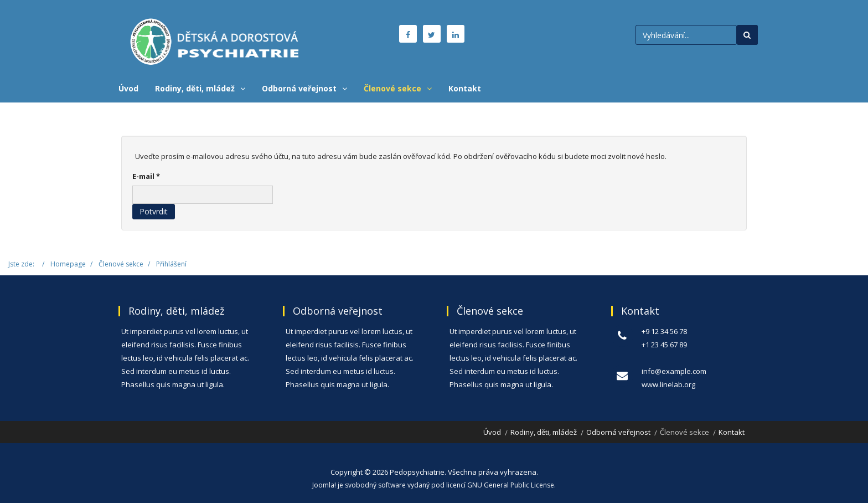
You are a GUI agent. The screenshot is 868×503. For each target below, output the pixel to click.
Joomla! (324, 485)
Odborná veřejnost (299, 88)
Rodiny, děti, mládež (195, 88)
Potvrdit (154, 211)
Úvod (128, 88)
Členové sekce (392, 88)
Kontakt (465, 88)
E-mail (146, 176)
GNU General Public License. (512, 485)
